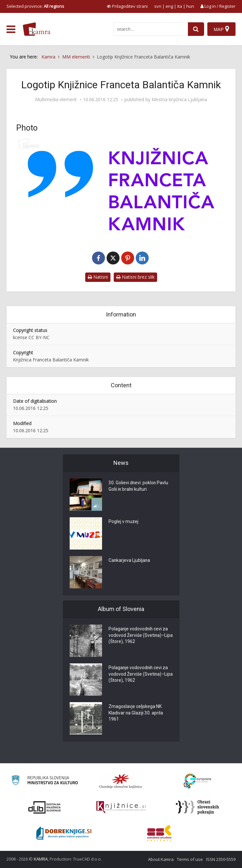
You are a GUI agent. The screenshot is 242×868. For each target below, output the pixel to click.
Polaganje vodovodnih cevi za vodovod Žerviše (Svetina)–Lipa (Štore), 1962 (139, 636)
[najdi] (196, 29)
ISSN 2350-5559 (221, 859)
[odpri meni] (11, 29)
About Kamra (161, 859)
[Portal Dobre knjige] (64, 833)
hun (190, 6)
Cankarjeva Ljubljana (130, 561)
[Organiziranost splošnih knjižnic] (121, 781)
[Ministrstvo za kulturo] (45, 781)
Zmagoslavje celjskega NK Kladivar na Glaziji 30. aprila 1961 (136, 713)
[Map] (221, 29)
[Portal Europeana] (197, 781)
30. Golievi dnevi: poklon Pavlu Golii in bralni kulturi (139, 487)
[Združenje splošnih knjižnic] (159, 833)
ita (180, 6)
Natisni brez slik (135, 277)
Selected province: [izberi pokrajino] (35, 6)
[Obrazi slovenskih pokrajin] (197, 807)
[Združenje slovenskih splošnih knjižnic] (121, 807)
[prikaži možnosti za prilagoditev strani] (127, 6)
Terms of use (190, 859)
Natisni (98, 277)
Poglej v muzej (123, 522)
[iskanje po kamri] (151, 29)
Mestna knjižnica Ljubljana (179, 100)
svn (158, 6)
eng (169, 6)
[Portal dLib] (45, 807)
